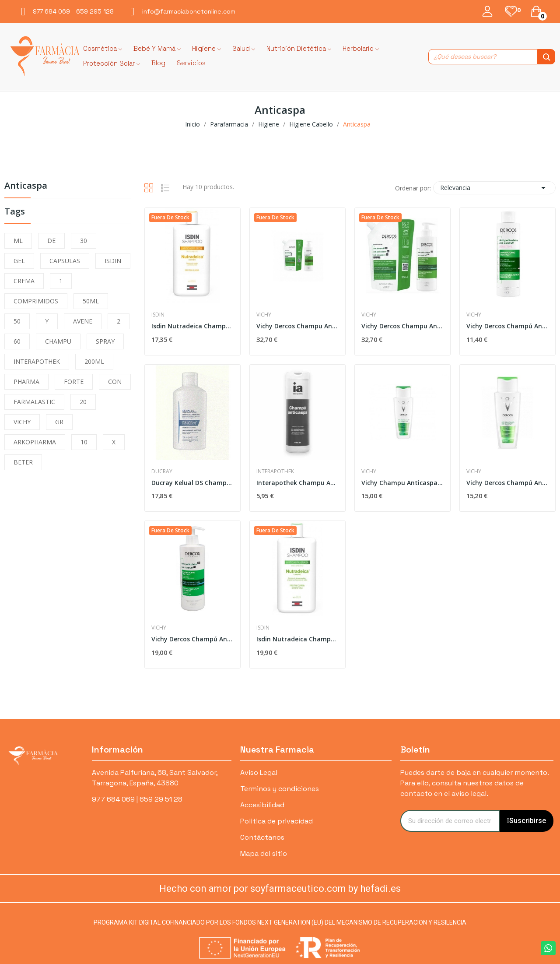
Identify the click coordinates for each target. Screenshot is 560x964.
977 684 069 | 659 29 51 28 (137, 799)
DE (51, 241)
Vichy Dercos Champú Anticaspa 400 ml (507, 483)
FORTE (74, 382)
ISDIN (113, 261)
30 (84, 241)
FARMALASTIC (34, 402)
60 (17, 341)
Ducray (162, 471)
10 (84, 442)
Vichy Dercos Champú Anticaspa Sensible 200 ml (507, 326)
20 (83, 402)
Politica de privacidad (276, 821)
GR (59, 422)
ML (18, 241)
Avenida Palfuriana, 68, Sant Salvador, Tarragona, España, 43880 (155, 778)
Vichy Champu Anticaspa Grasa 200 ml (402, 483)
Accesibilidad (262, 805)
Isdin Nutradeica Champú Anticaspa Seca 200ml (192, 326)
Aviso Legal (259, 772)
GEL (19, 261)
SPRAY (105, 341)
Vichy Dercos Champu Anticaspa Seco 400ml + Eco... (297, 326)
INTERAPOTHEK (37, 361)
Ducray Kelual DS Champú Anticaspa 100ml (192, 483)
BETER (23, 462)
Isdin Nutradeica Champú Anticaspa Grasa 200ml (297, 639)
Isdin (158, 315)
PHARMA (26, 382)
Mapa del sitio (264, 853)
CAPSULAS (65, 261)
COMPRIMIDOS (36, 301)
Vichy (264, 315)
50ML (91, 301)
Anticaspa (26, 186)
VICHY (22, 422)
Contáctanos (262, 837)
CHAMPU (58, 341)
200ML (94, 361)
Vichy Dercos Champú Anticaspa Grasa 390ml (192, 639)
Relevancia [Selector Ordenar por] (494, 188)
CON (115, 382)
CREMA (24, 281)
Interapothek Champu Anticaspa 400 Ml (297, 483)
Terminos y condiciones (280, 789)
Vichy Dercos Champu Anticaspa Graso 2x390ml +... (402, 326)
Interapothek (275, 471)
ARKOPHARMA (35, 442)
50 (17, 321)
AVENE (83, 321)
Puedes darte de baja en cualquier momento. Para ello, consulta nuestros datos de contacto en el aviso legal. (474, 783)
